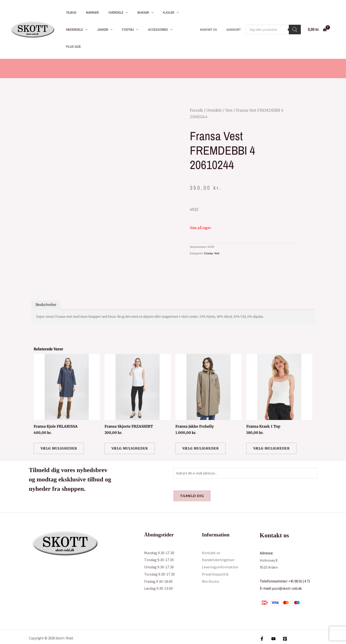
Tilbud (70, 12)
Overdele (111, 12)
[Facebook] (262, 624)
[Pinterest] (283, 624)
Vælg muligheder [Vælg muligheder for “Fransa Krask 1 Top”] (272, 433)
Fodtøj (124, 30)
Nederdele (75, 30)
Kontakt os (213, 21)
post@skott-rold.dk (289, 573)
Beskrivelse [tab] (47, 288)
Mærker (88, 12)
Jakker (101, 30)
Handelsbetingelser (218, 545)
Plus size (177, 30)
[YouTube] (272, 624)
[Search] (295, 21)
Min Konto (210, 566)
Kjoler (159, 12)
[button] (119, 12)
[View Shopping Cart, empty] (317, 21)
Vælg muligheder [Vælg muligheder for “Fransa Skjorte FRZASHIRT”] (131, 433)
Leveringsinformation (220, 552)
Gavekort (235, 21)
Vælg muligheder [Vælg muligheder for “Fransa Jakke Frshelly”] (202, 433)
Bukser (136, 12)
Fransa (209, 236)
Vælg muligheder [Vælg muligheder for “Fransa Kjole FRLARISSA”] (60, 433)
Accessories (151, 30)
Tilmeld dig (192, 481)
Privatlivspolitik (215, 559)
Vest (229, 93)
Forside (196, 93)
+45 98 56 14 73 (300, 566)
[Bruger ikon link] (335, 21)
